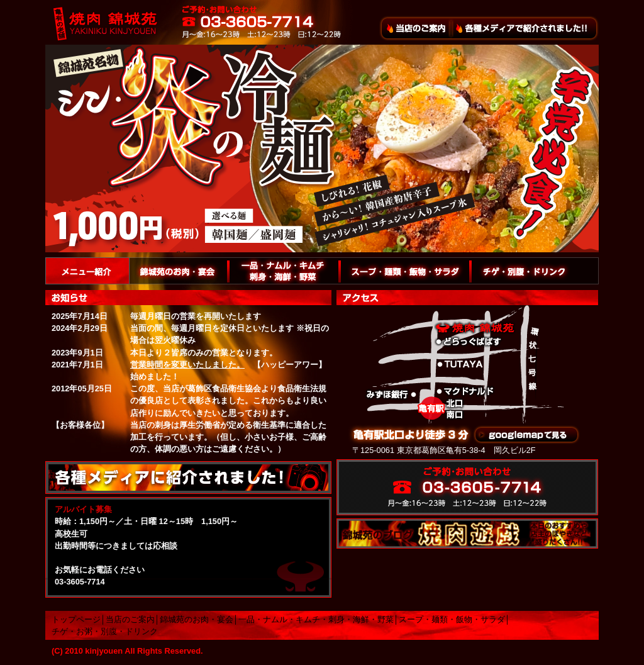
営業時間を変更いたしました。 (187, 365)
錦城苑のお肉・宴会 (197, 619)
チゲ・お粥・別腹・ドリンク (105, 631)
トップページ (76, 619)
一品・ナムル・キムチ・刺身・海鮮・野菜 (316, 619)
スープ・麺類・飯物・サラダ (452, 619)
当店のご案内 (130, 619)
